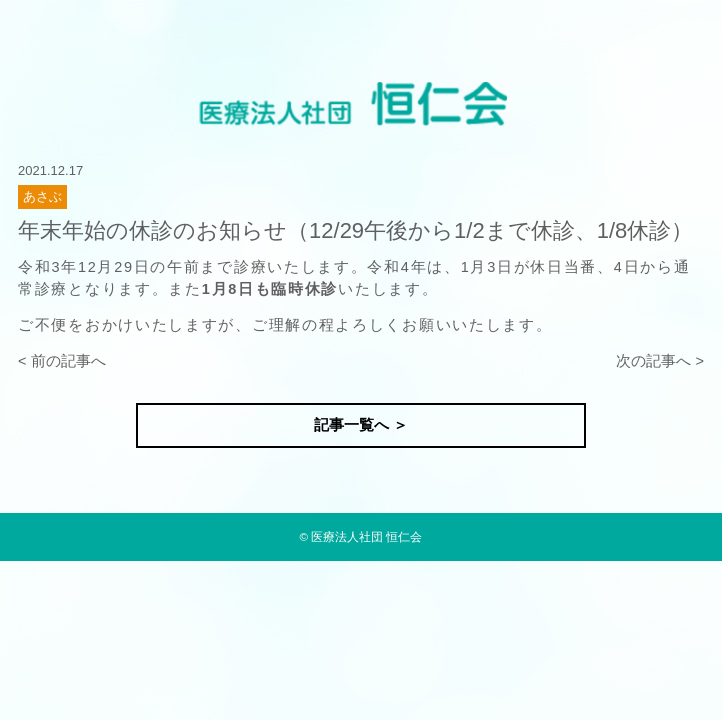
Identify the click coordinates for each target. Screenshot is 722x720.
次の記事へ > (660, 361)
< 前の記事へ (62, 361)
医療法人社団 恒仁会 (366, 536)
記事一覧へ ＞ (361, 425)
